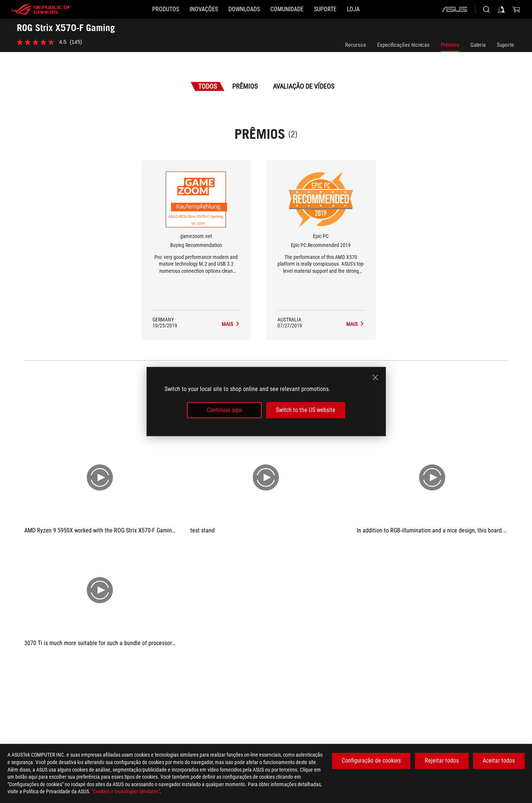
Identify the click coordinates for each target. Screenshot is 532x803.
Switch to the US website (306, 410)
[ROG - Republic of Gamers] (41, 9)
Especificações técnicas (403, 45)
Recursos (356, 45)
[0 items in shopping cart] (516, 9)
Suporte (505, 45)
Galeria (478, 45)
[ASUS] (454, 9)
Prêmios (450, 45)
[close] (375, 378)
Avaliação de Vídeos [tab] (304, 86)
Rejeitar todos (442, 761)
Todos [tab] (207, 86)
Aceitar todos (499, 761)
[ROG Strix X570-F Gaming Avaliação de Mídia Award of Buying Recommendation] (231, 324)
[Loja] (353, 9)
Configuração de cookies (371, 761)
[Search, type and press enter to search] (486, 9)
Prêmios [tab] (245, 86)
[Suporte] (325, 9)
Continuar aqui (225, 410)
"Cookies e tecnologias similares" (126, 791)
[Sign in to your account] (501, 9)
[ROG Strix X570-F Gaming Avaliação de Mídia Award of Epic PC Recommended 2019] (355, 324)
